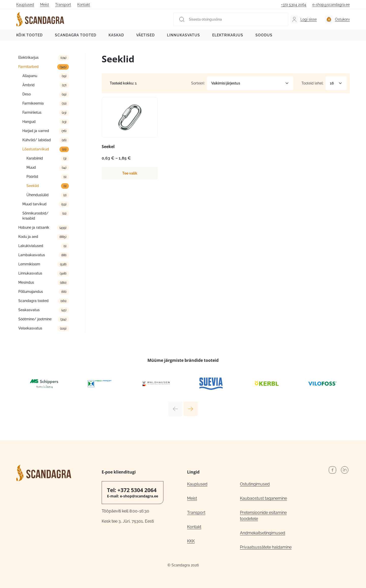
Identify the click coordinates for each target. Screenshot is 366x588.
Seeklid (33, 186)
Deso (27, 94)
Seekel (108, 147)
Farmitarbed (28, 67)
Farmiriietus (32, 112)
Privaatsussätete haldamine (266, 547)
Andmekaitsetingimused (263, 533)
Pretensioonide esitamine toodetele (263, 516)
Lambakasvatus (32, 255)
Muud (31, 167)
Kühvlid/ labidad (37, 140)
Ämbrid (28, 85)
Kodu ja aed (28, 237)
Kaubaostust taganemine (263, 498)
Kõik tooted (29, 35)
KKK (191, 541)
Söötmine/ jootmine (35, 319)
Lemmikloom (29, 264)
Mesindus (26, 282)
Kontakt (84, 5)
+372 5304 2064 (294, 5)
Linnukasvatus (184, 35)
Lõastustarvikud (36, 149)
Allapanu (30, 76)
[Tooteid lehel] (336, 83)
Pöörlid (32, 177)
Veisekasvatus (30, 328)
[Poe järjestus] (250, 83)
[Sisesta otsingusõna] (231, 19)
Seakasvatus (29, 310)
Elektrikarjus (228, 35)
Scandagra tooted (76, 35)
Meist (45, 5)
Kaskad (116, 35)
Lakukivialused (31, 246)
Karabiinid (35, 158)
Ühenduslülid (37, 195)
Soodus (264, 35)
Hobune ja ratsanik (34, 227)
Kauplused (25, 5)
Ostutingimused (255, 484)
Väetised (146, 35)
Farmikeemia (33, 103)
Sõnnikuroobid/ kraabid (35, 216)
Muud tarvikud (34, 204)
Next (191, 409)
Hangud (29, 122)
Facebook (332, 470)
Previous (175, 409)
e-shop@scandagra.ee (331, 5)
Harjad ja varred (36, 131)
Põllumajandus (31, 292)
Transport (63, 5)
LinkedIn (345, 470)
